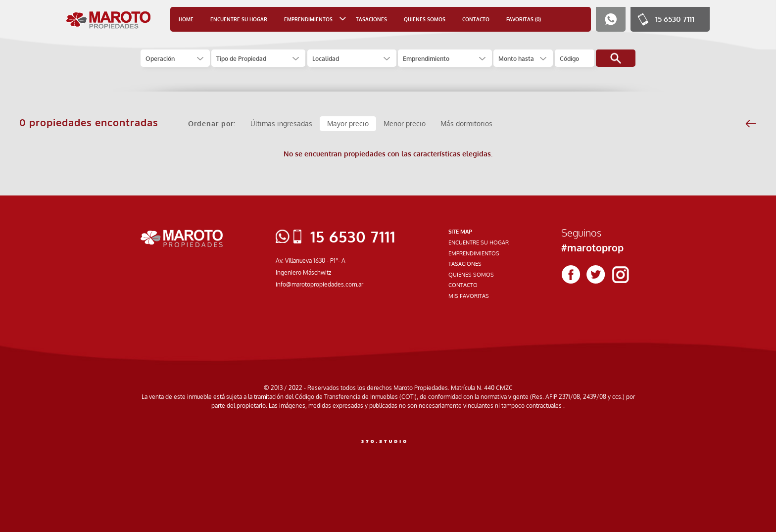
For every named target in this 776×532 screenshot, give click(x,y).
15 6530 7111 (675, 19)
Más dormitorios (466, 123)
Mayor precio (348, 123)
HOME (186, 19)
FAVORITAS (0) (524, 19)
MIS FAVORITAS (469, 296)
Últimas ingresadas (281, 123)
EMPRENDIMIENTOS (474, 253)
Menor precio (405, 123)
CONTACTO (476, 19)
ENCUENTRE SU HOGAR (239, 19)
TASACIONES (371, 19)
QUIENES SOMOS (425, 19)
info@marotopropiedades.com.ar (319, 284)
